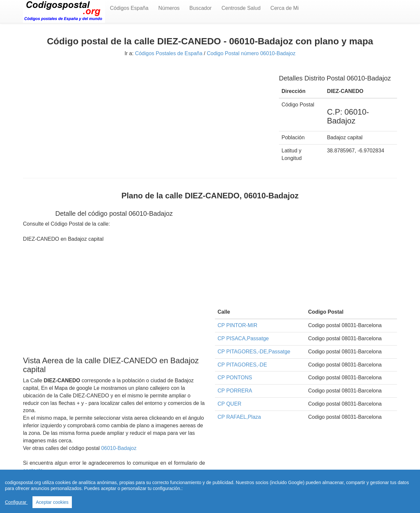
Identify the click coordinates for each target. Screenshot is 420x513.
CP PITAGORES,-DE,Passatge (254, 352)
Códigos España (129, 8)
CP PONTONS (235, 378)
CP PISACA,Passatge (243, 338)
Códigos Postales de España (168, 53)
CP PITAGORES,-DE (242, 365)
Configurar (16, 502)
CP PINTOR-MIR (237, 325)
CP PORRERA (235, 391)
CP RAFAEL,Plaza (239, 417)
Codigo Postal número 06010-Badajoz (251, 53)
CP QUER (230, 404)
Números (169, 8)
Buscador (200, 8)
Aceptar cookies (52, 502)
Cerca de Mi (284, 8)
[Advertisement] (146, 114)
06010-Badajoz (119, 448)
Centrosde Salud (241, 8)
